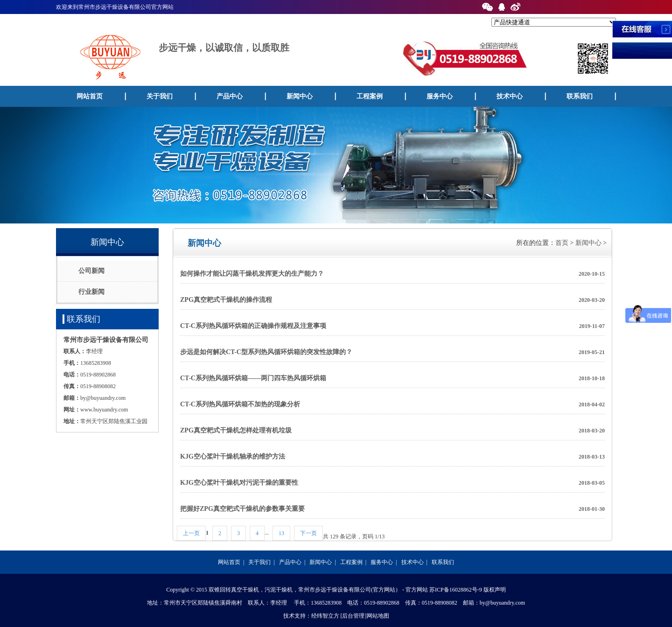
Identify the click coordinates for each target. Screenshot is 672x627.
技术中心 (510, 96)
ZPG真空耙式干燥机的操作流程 (392, 300)
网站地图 (378, 616)
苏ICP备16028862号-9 (456, 590)
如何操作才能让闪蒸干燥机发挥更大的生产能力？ (392, 274)
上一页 (191, 533)
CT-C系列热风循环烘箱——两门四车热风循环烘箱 (392, 378)
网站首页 (90, 96)
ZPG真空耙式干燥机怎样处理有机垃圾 (392, 431)
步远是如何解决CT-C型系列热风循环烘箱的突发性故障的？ (392, 352)
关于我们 (160, 96)
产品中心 (230, 96)
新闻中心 (300, 96)
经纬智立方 (325, 616)
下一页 (308, 533)
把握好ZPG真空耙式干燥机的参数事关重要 (392, 509)
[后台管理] (354, 616)
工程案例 (370, 96)
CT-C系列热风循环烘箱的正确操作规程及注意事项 (392, 326)
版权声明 (495, 590)
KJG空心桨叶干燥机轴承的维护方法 (392, 457)
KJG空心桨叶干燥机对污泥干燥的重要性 (392, 483)
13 (281, 533)
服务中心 (440, 96)
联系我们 (580, 96)
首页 (562, 243)
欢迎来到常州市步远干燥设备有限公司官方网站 (115, 7)
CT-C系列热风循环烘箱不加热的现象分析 (392, 404)
